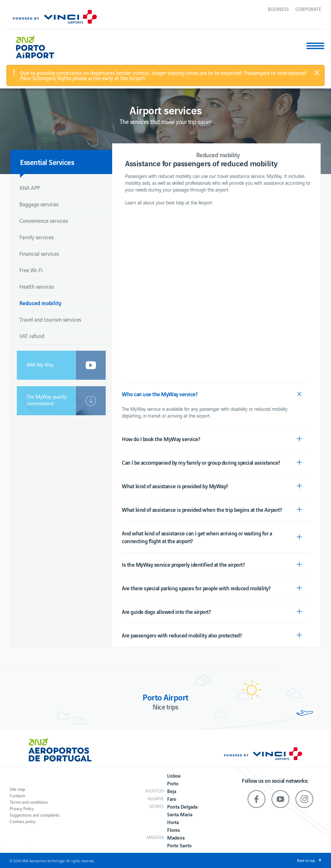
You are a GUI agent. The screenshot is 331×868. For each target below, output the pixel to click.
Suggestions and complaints (35, 815)
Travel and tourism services (50, 319)
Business (278, 9)
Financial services (39, 253)
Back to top (306, 860)
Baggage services (39, 204)
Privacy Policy (22, 808)
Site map (17, 789)
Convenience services (44, 221)
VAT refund (32, 336)
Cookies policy (23, 821)
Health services (37, 286)
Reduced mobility (40, 303)
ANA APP (30, 188)
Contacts (17, 796)
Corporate (308, 9)
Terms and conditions (29, 802)
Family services (37, 237)
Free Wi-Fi (31, 270)
